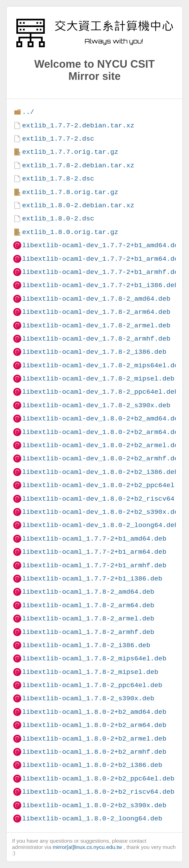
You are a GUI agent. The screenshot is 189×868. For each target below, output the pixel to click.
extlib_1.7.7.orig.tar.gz (70, 152)
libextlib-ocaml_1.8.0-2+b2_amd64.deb (94, 712)
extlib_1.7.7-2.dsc (58, 139)
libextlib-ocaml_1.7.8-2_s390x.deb (88, 698)
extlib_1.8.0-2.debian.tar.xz (78, 205)
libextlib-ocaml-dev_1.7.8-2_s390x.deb (96, 405)
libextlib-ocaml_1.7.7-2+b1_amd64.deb (94, 539)
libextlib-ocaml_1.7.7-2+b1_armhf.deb (94, 565)
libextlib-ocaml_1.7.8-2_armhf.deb (88, 632)
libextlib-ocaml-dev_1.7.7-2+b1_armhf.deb (102, 272)
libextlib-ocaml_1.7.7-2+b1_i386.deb (92, 579)
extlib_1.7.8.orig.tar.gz (70, 192)
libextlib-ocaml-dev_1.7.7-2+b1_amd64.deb (102, 245)
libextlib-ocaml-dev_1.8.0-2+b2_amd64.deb (102, 419)
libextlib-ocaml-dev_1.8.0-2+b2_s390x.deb (102, 512)
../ (28, 112)
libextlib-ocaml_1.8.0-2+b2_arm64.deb (94, 725)
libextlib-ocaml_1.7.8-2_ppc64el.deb (92, 685)
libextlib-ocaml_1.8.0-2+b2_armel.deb (94, 739)
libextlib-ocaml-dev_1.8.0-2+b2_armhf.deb (102, 458)
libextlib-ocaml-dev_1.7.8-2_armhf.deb (96, 339)
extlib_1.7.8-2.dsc (58, 179)
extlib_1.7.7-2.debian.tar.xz (78, 126)
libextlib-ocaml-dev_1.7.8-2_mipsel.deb (98, 379)
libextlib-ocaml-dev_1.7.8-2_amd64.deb (96, 299)
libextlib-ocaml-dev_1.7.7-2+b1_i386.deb (100, 285)
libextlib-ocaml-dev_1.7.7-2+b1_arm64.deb (102, 259)
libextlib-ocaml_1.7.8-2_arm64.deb (88, 605)
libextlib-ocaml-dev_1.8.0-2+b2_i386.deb (100, 472)
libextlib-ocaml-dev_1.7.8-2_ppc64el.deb (100, 392)
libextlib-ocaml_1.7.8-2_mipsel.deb (90, 672)
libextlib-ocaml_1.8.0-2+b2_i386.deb (92, 765)
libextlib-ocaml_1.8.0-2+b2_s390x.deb (94, 805)
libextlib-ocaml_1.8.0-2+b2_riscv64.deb (98, 792)
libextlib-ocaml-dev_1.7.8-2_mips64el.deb (102, 365)
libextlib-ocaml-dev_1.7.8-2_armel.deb (96, 325)
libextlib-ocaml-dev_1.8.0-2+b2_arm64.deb (102, 432)
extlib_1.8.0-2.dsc (58, 219)
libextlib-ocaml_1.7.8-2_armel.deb (88, 619)
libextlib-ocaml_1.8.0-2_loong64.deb (92, 819)
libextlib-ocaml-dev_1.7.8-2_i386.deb (94, 352)
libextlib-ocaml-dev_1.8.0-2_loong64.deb (100, 525)
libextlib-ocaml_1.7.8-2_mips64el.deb (94, 658)
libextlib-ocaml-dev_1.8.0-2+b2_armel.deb (102, 445)
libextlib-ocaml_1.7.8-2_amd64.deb (88, 592)
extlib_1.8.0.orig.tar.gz (70, 232)
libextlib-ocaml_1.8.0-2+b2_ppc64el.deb (98, 779)
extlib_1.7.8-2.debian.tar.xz (78, 165)
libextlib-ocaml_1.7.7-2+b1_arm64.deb (94, 552)
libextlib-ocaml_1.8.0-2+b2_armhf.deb (94, 752)
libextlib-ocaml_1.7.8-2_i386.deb (86, 645)
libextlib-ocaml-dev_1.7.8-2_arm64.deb (96, 312)
